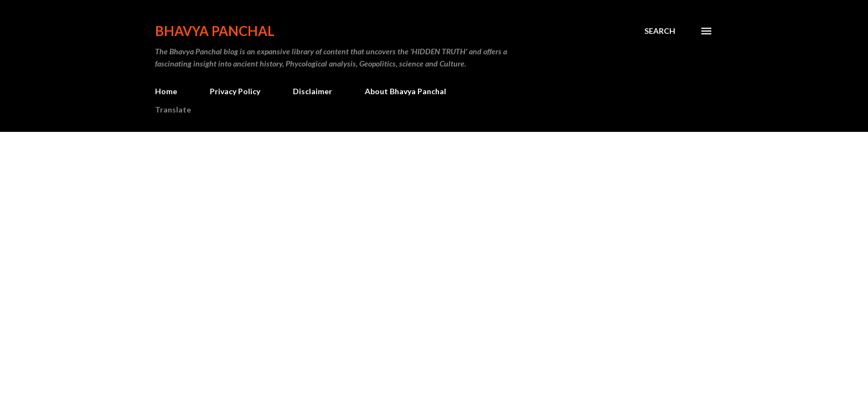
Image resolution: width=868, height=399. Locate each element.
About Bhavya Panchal (405, 91)
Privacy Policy (235, 91)
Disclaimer (312, 91)
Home (166, 91)
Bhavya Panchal (215, 31)
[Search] (660, 31)
